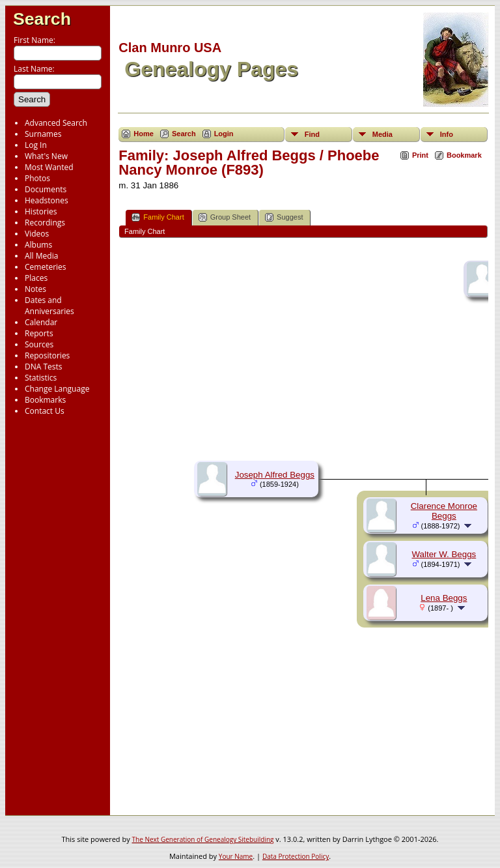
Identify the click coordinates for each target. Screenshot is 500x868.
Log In (36, 145)
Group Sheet (225, 217)
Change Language (57, 389)
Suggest (284, 217)
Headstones (47, 200)
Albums (38, 245)
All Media (41, 256)
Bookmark (464, 155)
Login (224, 134)
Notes (35, 289)
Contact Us (45, 411)
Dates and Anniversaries (49, 306)
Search (42, 19)
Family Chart (158, 217)
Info (447, 134)
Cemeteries (46, 267)
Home (144, 134)
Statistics (41, 378)
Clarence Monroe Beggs (444, 511)
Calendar (41, 322)
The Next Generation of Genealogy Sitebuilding (203, 839)
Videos (37, 234)
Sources (39, 344)
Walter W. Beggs (444, 554)
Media (382, 134)
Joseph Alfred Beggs (275, 475)
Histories (41, 211)
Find (312, 134)
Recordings (45, 223)
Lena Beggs (444, 598)
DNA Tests (44, 367)
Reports (39, 333)
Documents (46, 189)
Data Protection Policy (296, 856)
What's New (46, 156)
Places (36, 278)
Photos (37, 178)
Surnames (43, 134)
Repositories (47, 355)
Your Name (236, 856)
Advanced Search (56, 123)
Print (420, 155)
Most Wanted (49, 167)
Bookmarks (45, 400)
